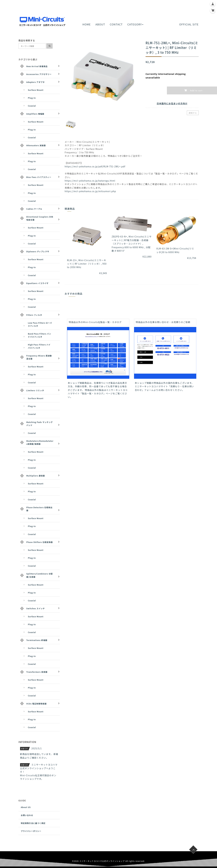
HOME (87, 24)
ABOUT (100, 24)
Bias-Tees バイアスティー (39, 177)
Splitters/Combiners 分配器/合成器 (40, 575)
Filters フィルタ (34, 315)
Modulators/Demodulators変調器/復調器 (40, 442)
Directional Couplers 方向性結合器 (40, 218)
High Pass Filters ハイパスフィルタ (39, 346)
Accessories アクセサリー (39, 74)
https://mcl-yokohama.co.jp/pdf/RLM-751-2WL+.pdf (95, 166)
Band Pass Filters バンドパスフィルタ (40, 335)
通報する (193, 113)
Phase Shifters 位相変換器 (40, 542)
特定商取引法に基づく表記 (33, 823)
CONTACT (116, 24)
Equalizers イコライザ (37, 283)
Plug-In (32, 98)
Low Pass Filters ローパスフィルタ (40, 324)
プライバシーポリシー (31, 831)
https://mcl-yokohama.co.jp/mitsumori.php (90, 191)
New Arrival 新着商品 (37, 66)
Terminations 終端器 (37, 640)
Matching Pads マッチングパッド (40, 424)
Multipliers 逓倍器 (36, 476)
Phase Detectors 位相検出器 (40, 509)
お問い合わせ (27, 815)
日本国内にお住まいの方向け (172, 103)
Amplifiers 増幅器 (35, 114)
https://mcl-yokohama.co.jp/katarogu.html (90, 181)
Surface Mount (36, 90)
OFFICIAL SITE (189, 24)
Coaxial (32, 106)
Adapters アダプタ (36, 82)
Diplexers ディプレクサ (38, 251)
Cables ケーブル (34, 209)
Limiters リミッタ (35, 390)
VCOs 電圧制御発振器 (37, 704)
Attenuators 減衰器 (36, 145)
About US (26, 807)
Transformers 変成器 (37, 672)
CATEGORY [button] (135, 24)
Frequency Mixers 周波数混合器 (39, 357)
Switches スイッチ (36, 608)
